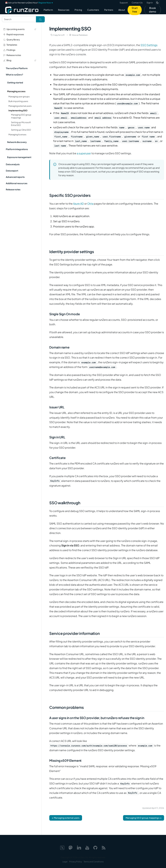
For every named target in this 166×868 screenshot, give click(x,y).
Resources (64, 10)
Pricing (78, 10)
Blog (20, 60)
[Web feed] (104, 847)
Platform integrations (17, 149)
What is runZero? (14, 75)
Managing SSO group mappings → (144, 818)
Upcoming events (20, 29)
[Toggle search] (40, 19)
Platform (48, 10)
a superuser (84, 153)
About (122, 10)
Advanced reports (15, 177)
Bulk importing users (18, 101)
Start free (135, 10)
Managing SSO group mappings (21, 116)
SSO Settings (149, 45)
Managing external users (20, 106)
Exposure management (19, 157)
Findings (9, 50)
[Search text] (19, 19)
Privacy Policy (76, 862)
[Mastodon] (71, 847)
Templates (10, 45)
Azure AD (78, 204)
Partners (109, 10)
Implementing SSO (18, 110)
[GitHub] (95, 847)
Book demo (153, 10)
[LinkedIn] (79, 847)
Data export (12, 171)
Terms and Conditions (94, 862)
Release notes (12, 55)
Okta (90, 204)
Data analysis (13, 164)
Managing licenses (17, 134)
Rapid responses (14, 34)
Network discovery (17, 142)
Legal (65, 862)
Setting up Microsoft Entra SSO (21, 124)
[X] (62, 847)
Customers (93, 10)
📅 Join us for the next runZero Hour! (29, 3)
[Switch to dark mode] (157, 3)
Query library (12, 40)
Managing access (16, 91)
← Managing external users (66, 818)
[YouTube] (87, 847)
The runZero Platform (17, 68)
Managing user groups (19, 97)
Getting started (15, 83)
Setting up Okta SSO (21, 130)
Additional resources (17, 183)
